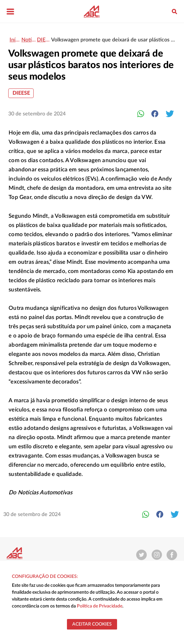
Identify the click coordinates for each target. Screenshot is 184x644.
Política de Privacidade (100, 606)
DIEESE (21, 93)
